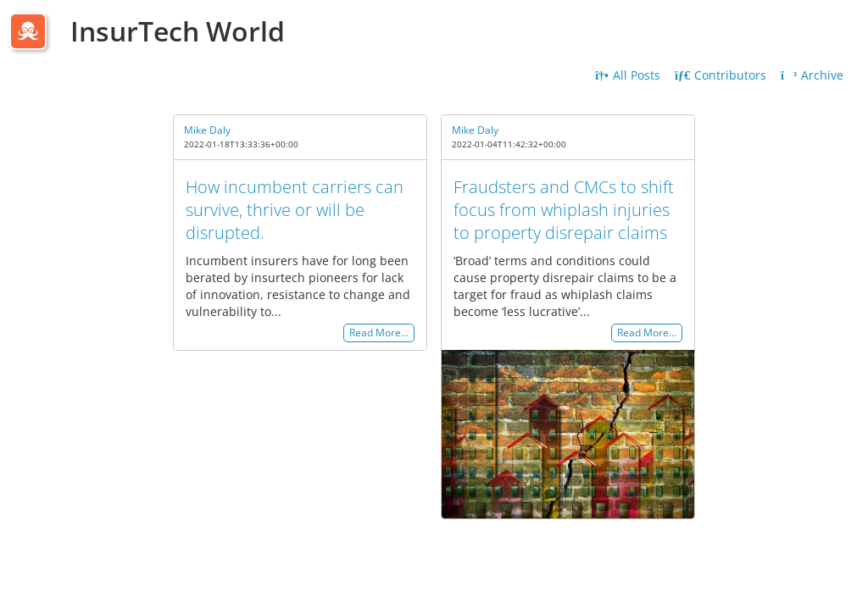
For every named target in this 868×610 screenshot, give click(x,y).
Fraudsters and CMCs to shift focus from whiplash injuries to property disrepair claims (564, 210)
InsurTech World (178, 31)
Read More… (379, 333)
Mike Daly (207, 130)
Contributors (721, 75)
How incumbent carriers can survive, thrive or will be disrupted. (295, 210)
